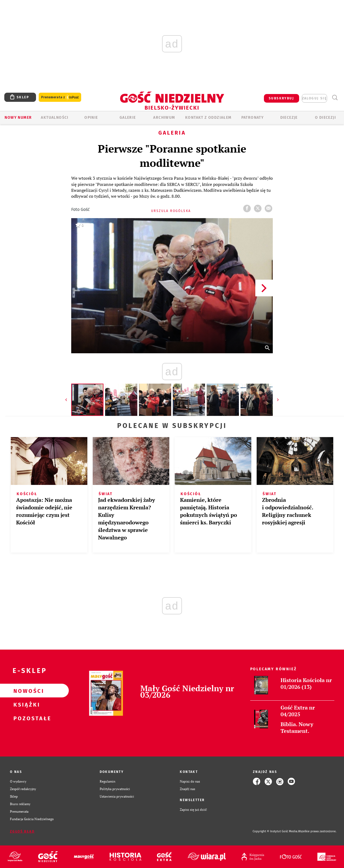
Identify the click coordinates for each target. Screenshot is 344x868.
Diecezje (289, 118)
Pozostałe (26, 718)
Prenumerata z (60, 97)
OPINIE (91, 118)
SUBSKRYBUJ (281, 98)
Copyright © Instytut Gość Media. (275, 831)
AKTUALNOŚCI (55, 118)
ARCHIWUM (164, 118)
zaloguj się (314, 98)
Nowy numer (18, 118)
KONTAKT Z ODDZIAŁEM (208, 118)
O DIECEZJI (325, 118)
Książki (26, 704)
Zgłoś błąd (22, 831)
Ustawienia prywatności (117, 796)
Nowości (26, 691)
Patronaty (253, 118)
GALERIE (128, 118)
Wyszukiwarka (335, 98)
